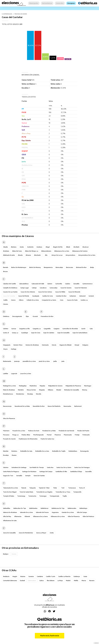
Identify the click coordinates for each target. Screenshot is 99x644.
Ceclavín (91, 296)
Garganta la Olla (24, 329)
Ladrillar (6, 374)
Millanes (51, 390)
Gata (91, 329)
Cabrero (50, 284)
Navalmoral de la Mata (22, 406)
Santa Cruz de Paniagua (82, 467)
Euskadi (22, 581)
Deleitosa (6, 316)
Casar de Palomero (81, 288)
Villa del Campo (82, 512)
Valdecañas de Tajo (20, 508)
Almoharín (37, 255)
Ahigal (48, 247)
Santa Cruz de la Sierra (64, 467)
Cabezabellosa (24, 284)
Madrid (68, 581)
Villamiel (27, 516)
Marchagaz (88, 386)
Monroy (85, 390)
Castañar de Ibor (61, 296)
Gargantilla (47, 329)
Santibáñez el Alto (61, 472)
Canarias (31, 576)
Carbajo (34, 288)
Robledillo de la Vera (42, 451)
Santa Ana (50, 467)
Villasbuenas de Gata (10, 521)
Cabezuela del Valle (38, 284)
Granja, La (15, 333)
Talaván (24, 488)
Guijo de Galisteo (49, 333)
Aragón (15, 576)
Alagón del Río (58, 247)
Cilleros (21, 300)
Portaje (77, 435)
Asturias (23, 576)
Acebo (22, 247)
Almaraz (28, 255)
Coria (62, 300)
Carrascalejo (54, 288)
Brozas (5, 271)
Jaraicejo (17, 361)
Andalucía (6, 576)
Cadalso (68, 284)
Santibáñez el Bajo (76, 472)
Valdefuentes (33, 508)
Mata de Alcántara (9, 390)
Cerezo (13, 300)
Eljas (27, 316)
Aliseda (20, 255)
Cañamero (73, 296)
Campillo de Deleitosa (10, 288)
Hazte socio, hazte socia (50, 636)
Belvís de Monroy (35, 267)
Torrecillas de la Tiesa (63, 492)
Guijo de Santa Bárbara (80, 333)
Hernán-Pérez (18, 345)
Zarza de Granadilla (9, 533)
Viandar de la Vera (68, 512)
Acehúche (30, 247)
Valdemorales (72, 508)
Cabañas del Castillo (10, 284)
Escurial (35, 316)
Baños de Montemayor (19, 267)
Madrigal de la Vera (9, 386)
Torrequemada (54, 496)
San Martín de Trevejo (37, 467)
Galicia (41, 581)
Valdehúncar (44, 508)
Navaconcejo (7, 406)
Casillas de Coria (48, 296)
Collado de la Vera (33, 300)
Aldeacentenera (46, 251)
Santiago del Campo (46, 472)
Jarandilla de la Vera (29, 361)
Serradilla (19, 476)
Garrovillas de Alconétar (70, 329)
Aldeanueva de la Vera (62, 251)
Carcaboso (43, 288)
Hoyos (5, 349)
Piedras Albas (26, 435)
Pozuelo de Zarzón (9, 439)
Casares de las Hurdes (10, 292)
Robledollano (73, 451)
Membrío (21, 390)
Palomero (6, 431)
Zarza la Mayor (41, 533)
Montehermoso (8, 394)
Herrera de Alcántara (32, 345)
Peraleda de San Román (66, 431)
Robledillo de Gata (26, 451)
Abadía (6, 247)
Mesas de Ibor (31, 390)
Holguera (85, 345)
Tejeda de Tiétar (44, 488)
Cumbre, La (84, 300)
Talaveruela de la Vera (11, 488)
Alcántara (6, 251)
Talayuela (32, 488)
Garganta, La (37, 329)
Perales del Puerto (83, 431)
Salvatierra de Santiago (19, 467)
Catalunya (77, 576)
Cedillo (5, 300)
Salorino (6, 467)
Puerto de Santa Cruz (47, 439)
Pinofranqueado (38, 435)
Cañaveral (82, 296)
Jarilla (55, 361)
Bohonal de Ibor (81, 267)
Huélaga (14, 349)
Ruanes (14, 455)
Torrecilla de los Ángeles (44, 492)
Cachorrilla (59, 284)
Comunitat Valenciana (10, 581)
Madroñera (33, 386)
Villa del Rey (7, 516)
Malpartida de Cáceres (55, 386)
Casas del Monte (24, 296)
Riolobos (14, 451)
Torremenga (21, 496)
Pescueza (6, 435)
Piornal (49, 435)
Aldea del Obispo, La (32, 251)
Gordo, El (6, 333)
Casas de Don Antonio (28, 292)
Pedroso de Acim (34, 431)
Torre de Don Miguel (10, 492)
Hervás (54, 345)
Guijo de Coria (36, 333)
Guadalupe (25, 333)
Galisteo (6, 329)
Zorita (52, 533)
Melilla (76, 581)
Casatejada (36, 296)
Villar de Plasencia (74, 516)
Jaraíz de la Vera (44, 361)
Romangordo (85, 451)
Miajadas (42, 390)
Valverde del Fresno (42, 512)
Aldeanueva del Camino (80, 251)
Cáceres (6, 304)
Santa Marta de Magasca (11, 472)
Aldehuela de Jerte (9, 255)
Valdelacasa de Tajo (58, 508)
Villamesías (18, 516)
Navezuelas (67, 406)
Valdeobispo (83, 508)
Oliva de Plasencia (9, 418)
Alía (46, 255)
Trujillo (65, 496)
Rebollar (6, 451)
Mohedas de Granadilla (72, 390)
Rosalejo (6, 455)
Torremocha (32, 496)
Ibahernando (7, 361)
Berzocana (70, 267)
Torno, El (82, 488)
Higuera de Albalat (65, 345)
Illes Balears (51, 581)
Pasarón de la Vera (19, 431)
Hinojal (77, 345)
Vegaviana (55, 512)
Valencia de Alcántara (10, 512)
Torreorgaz (43, 496)
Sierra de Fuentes (39, 476)
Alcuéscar (85, 247)
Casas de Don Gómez (45, 292)
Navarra (92, 581)
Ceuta (85, 576)
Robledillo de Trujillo (59, 451)
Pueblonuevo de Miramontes (28, 439)
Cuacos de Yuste (72, 300)
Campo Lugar (25, 288)
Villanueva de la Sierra (40, 516)
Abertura (14, 247)
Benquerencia (48, 267)
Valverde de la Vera (26, 512)
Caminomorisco (87, 284)
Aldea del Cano (17, 251)
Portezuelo (86, 435)
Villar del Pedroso (88, 516)
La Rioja (60, 581)
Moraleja (30, 394)
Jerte (63, 361)
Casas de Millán (60, 292)
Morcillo (39, 394)
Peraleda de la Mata (49, 431)
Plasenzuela (68, 435)
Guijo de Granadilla (63, 333)
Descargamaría (17, 316)
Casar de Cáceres (66, 288)
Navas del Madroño (54, 406)
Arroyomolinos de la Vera (87, 255)
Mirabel (59, 390)
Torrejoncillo (77, 492)
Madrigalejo (23, 386)
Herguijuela (7, 345)
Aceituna (39, 247)
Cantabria (40, 576)
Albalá (68, 247)
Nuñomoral (78, 406)
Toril (63, 488)
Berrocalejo (59, 267)
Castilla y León (51, 576)
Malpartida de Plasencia (73, 386)
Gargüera (56, 329)
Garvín (83, 329)
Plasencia (58, 435)
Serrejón (28, 476)
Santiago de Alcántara (29, 472)
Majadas (42, 386)
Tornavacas (72, 488)
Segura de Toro (8, 476)
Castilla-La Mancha (64, 576)
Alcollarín (76, 247)
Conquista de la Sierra (49, 300)
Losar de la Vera (26, 374)
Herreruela (45, 345)
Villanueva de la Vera (58, 516)
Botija (92, 267)
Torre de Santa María (26, 492)
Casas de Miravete (74, 292)
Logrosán (14, 374)
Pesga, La (15, 435)
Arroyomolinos (70, 255)
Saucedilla (88, 472)
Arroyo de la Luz (57, 255)
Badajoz (6, 554)
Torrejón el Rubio (9, 496)
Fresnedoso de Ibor (47, 316)
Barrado (6, 267)
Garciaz (14, 329)
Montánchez (20, 394)
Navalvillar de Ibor (39, 406)
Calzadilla (76, 284)
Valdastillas (7, 508)
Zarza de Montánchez (26, 533)
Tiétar (55, 488)
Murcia (84, 581)
